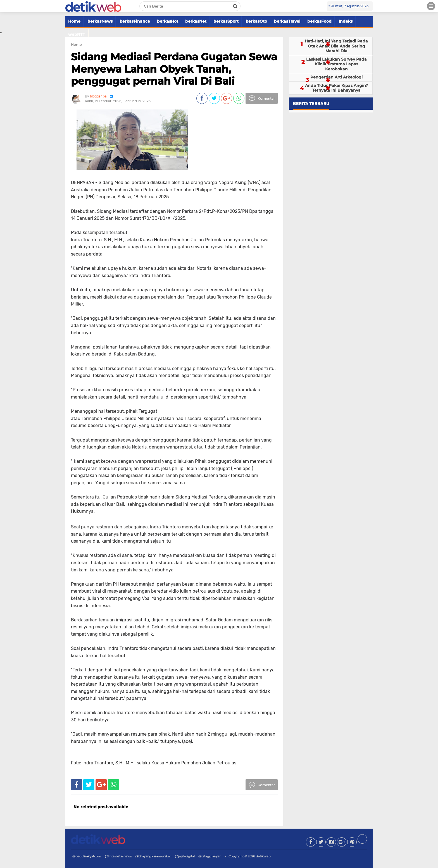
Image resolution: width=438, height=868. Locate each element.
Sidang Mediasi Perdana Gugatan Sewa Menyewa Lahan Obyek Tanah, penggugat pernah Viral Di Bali (174, 69)
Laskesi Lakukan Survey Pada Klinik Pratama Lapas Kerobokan (336, 64)
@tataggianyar (209, 856)
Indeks (346, 21)
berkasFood (319, 21)
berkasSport (226, 21)
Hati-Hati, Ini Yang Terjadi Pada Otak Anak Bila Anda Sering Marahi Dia (336, 46)
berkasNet (196, 21)
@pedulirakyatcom (87, 856)
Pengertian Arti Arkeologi (336, 77)
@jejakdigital (185, 856)
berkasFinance (135, 21)
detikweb (263, 856)
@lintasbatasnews (118, 856)
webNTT (77, 34)
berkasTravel (287, 21)
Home (74, 21)
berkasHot (168, 21)
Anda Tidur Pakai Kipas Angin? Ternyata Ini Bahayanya (336, 88)
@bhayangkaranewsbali (153, 856)
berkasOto (256, 21)
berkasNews (100, 21)
